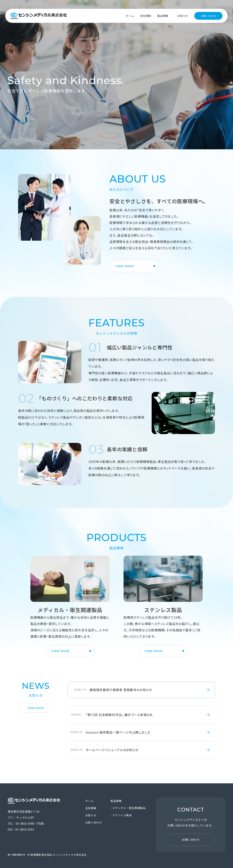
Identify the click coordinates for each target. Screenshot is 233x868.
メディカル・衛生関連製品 (129, 808)
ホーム (130, 16)
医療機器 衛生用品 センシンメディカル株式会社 (39, 16)
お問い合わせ (208, 16)
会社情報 (146, 16)
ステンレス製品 (122, 815)
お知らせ (183, 16)
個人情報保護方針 (17, 855)
